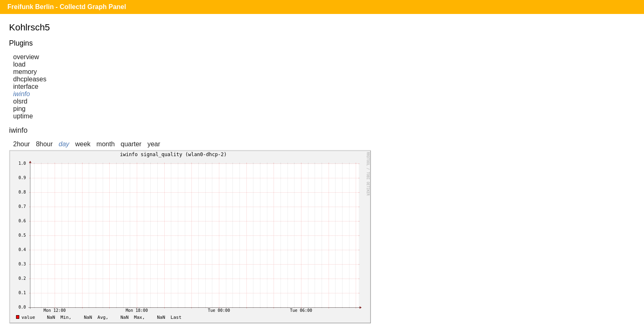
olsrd (20, 101)
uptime (23, 116)
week (83, 144)
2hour (22, 144)
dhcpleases (30, 79)
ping (19, 109)
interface (26, 86)
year (154, 144)
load (19, 64)
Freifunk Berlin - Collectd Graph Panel (67, 7)
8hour (44, 144)
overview (26, 57)
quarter (131, 144)
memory (25, 72)
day (64, 144)
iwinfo (22, 94)
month (106, 144)
